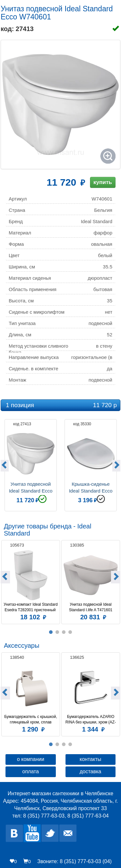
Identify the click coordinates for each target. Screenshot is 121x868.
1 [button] (51, 632)
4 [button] (70, 632)
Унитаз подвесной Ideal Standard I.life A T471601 (91, 607)
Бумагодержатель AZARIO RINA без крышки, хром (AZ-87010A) (91, 720)
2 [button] (57, 632)
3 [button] (64, 632)
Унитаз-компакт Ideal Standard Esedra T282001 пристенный (31, 607)
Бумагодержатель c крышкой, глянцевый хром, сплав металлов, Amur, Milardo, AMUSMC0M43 (31, 720)
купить (103, 182)
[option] (31, 464)
